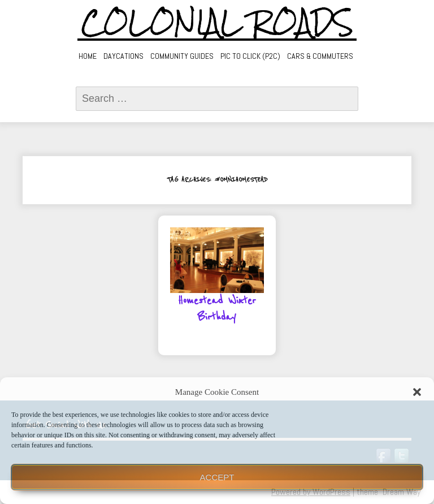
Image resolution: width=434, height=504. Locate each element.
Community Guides (182, 56)
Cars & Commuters (320, 56)
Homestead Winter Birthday (217, 309)
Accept (217, 477)
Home (88, 56)
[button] (417, 392)
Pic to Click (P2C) (250, 56)
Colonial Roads (217, 23)
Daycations (123, 56)
